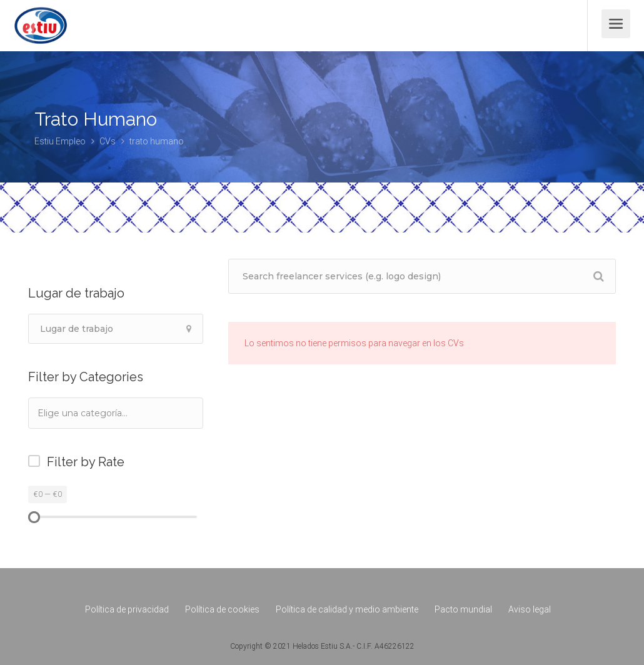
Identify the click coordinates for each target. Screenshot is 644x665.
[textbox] (99, 413)
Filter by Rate (86, 462)
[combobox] (116, 413)
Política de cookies (222, 609)
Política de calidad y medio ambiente (347, 609)
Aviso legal (530, 609)
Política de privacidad (127, 609)
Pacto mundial (463, 609)
